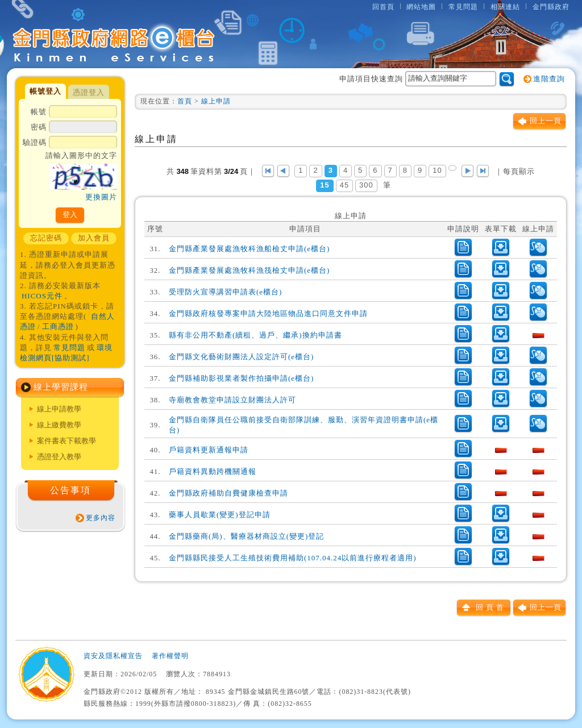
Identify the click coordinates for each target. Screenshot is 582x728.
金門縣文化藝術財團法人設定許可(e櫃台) (241, 357)
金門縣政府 (551, 7)
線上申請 (216, 101)
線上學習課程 (61, 387)
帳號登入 (45, 91)
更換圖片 (101, 197)
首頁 (185, 101)
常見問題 (463, 7)
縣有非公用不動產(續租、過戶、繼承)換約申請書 (255, 335)
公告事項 (70, 490)
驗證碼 (70, 170)
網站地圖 (421, 7)
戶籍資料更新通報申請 (209, 450)
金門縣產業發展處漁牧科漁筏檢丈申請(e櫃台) (249, 270)
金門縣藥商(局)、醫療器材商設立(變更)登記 (246, 536)
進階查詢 (549, 79)
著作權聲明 (170, 656)
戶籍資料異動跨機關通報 (213, 471)
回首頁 (383, 7)
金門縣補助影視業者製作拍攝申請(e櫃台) (241, 378)
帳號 (74, 113)
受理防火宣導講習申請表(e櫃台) (225, 292)
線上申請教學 (59, 409)
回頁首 (491, 607)
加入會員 (94, 238)
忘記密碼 (46, 238)
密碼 (74, 128)
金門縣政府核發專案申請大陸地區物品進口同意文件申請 (268, 313)
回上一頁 (546, 121)
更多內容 (101, 518)
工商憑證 (58, 326)
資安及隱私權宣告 (113, 656)
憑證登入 (89, 92)
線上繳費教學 (59, 425)
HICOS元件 (42, 296)
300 (366, 185)
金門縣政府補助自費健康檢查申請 (228, 493)
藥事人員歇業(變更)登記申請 (220, 515)
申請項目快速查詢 (418, 79)
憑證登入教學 (59, 457)
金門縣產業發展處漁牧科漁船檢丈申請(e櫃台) (249, 249)
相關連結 (505, 7)
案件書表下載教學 (66, 441)
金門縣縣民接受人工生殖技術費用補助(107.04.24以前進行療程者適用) (292, 558)
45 (344, 185)
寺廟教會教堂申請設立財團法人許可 (232, 400)
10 (437, 170)
